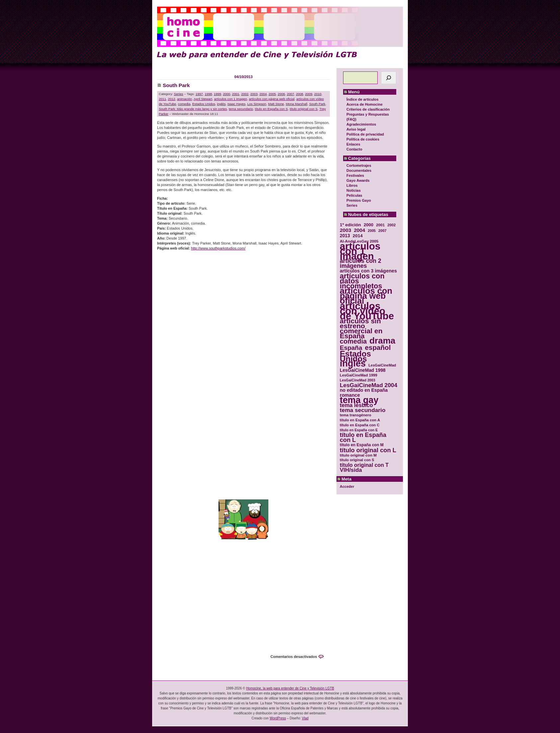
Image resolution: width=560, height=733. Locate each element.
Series (352, 205)
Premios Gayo (359, 200)
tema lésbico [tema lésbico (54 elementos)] (356, 405)
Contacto (354, 149)
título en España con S (271, 109)
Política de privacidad (365, 134)
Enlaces (353, 144)
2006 (281, 94)
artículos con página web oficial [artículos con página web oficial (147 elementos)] (366, 296)
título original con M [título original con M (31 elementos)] (358, 455)
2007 (290, 94)
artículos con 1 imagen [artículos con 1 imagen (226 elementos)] (360, 251)
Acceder (347, 486)
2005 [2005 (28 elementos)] (372, 231)
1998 (208, 94)
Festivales (355, 175)
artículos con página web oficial (272, 99)
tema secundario (241, 109)
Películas (354, 195)
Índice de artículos (363, 99)
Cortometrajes (359, 165)
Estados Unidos (204, 104)
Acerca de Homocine (365, 104)
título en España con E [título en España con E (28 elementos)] (359, 430)
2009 (309, 94)
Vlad (305, 718)
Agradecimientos (361, 124)
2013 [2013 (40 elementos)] (345, 236)
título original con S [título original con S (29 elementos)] (357, 460)
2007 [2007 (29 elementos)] (382, 231)
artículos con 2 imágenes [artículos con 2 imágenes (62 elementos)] (361, 263)
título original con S (304, 109)
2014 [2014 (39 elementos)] (358, 236)
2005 (272, 94)
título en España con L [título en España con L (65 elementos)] (363, 438)
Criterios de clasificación (368, 109)
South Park (176, 85)
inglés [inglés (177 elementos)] (353, 364)
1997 (199, 94)
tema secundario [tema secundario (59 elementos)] (363, 410)
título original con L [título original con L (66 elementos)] (368, 450)
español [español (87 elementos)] (378, 347)
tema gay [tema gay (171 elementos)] (359, 400)
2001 (236, 94)
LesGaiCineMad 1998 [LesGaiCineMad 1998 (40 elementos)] (363, 370)
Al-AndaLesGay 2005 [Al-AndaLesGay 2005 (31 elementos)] (359, 241)
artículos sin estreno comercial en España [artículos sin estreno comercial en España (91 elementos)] (361, 328)
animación (185, 99)
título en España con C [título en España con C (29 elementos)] (360, 425)
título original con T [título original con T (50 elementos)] (364, 465)
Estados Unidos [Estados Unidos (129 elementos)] (355, 356)
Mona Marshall (296, 104)
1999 (218, 94)
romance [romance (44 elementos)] (350, 395)
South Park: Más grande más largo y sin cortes (193, 109)
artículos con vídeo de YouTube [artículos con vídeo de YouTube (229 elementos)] (367, 311)
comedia (184, 104)
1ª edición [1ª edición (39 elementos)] (350, 225)
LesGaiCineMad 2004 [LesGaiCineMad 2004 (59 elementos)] (369, 385)
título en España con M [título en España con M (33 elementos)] (362, 445)
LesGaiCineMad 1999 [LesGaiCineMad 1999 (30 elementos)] (359, 375)
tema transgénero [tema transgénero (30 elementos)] (356, 415)
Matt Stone (276, 104)
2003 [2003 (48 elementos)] (345, 230)
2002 (245, 94)
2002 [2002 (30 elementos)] (391, 225)
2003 (254, 94)
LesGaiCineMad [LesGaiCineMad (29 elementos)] (382, 365)
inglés (221, 104)
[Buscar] (389, 78)
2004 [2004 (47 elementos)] (359, 230)
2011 (162, 99)
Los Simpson (257, 104)
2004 (263, 94)
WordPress (278, 718)
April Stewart (203, 99)
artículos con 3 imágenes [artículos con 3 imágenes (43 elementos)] (368, 271)
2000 (227, 94)
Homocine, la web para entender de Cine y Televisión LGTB (290, 688)
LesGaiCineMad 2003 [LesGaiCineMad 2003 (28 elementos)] (358, 380)
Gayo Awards (358, 180)
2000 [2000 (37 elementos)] (369, 225)
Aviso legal (356, 129)
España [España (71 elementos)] (351, 348)
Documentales (359, 170)
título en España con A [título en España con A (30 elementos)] (360, 420)
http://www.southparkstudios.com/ (218, 248)
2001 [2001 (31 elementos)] (380, 225)
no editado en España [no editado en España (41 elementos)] (364, 390)
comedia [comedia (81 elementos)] (353, 341)
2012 (171, 99)
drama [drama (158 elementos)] (382, 341)
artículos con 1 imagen (230, 99)
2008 (300, 94)
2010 (318, 94)
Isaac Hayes (236, 104)
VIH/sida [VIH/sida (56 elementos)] (351, 470)
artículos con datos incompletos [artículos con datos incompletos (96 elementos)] (362, 281)
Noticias (354, 190)
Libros (352, 185)
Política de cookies (363, 139)
